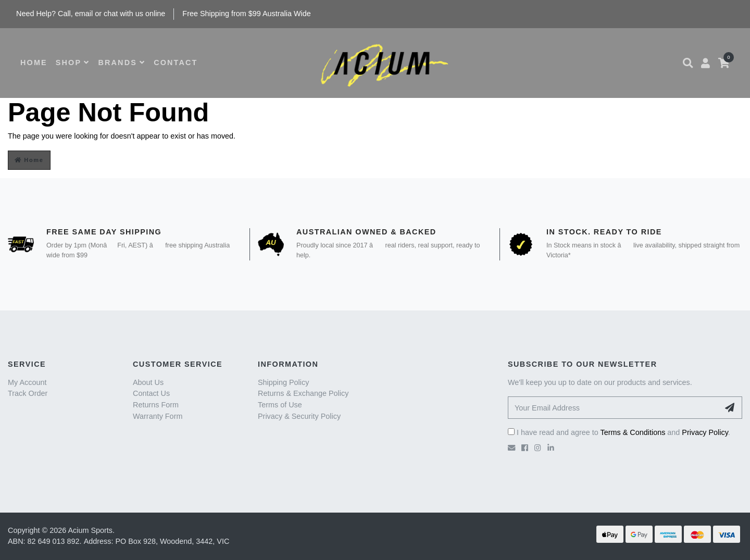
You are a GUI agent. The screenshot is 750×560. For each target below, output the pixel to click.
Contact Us (151, 393)
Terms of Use (280, 405)
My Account (27, 382)
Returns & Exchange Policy (303, 393)
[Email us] (511, 448)
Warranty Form (158, 416)
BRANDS (122, 63)
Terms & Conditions (633, 432)
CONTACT (176, 63)
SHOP (73, 63)
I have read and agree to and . (619, 432)
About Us (148, 382)
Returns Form (156, 405)
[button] (688, 63)
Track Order (28, 393)
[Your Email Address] (614, 408)
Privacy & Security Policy (299, 416)
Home (29, 160)
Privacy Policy (705, 432)
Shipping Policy (283, 382)
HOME (34, 63)
